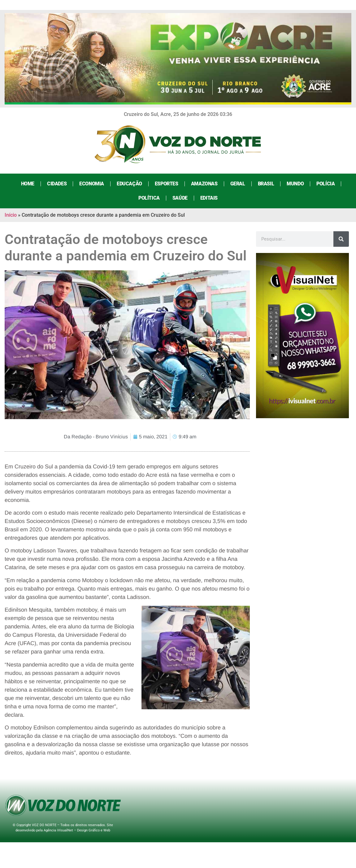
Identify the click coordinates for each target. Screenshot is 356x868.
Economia (92, 184)
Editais (209, 198)
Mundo (295, 184)
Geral (237, 184)
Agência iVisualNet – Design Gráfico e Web (77, 830)
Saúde (180, 198)
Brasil (266, 184)
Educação (129, 184)
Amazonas (204, 184)
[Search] (341, 239)
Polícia (325, 184)
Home (27, 184)
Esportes (166, 184)
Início (11, 215)
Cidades (56, 184)
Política (149, 198)
